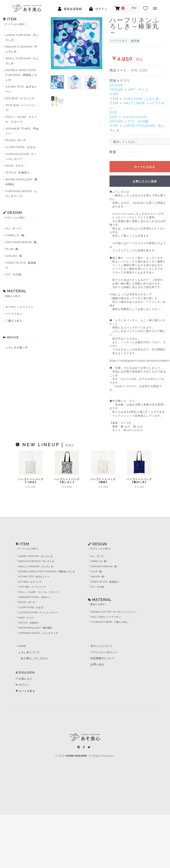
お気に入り (24, 680)
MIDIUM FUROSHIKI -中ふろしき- (21, 49)
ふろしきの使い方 (17, 347)
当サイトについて (101, 647)
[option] (77, 43)
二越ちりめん (14, 321)
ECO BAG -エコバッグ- (20, 98)
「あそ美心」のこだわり (33, 660)
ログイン (23, 686)
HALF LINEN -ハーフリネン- (106, 618)
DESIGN (116, 85)
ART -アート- (139, 90)
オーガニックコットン (19, 307)
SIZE (113, 112)
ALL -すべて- (14, 228)
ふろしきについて (29, 653)
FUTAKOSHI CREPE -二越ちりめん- (110, 623)
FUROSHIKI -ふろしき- (142, 99)
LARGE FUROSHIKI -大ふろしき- (22, 37)
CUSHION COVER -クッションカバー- (38, 614)
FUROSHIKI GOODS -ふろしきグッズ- (21, 194)
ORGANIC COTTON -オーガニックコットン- (114, 613)
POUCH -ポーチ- (16, 140)
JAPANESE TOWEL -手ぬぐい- (22, 131)
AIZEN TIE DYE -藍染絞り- (21, 265)
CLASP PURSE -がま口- (21, 147)
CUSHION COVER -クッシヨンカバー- (21, 156)
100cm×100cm (135, 117)
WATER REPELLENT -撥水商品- (21, 182)
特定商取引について (103, 660)
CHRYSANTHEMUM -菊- (22, 242)
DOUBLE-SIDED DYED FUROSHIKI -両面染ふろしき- (21, 75)
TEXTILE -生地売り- (18, 173)
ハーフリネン (14, 314)
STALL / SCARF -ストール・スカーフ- (21, 119)
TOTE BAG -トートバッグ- (20, 108)
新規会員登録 (25, 674)
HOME (22, 647)
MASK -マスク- (15, 166)
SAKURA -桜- (14, 256)
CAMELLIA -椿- (15, 235)
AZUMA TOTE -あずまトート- (21, 89)
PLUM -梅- (12, 249)
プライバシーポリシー (104, 653)
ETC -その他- (14, 274)
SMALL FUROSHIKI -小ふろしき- (22, 61)
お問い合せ (97, 666)
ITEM (114, 94)
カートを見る (25, 692)
